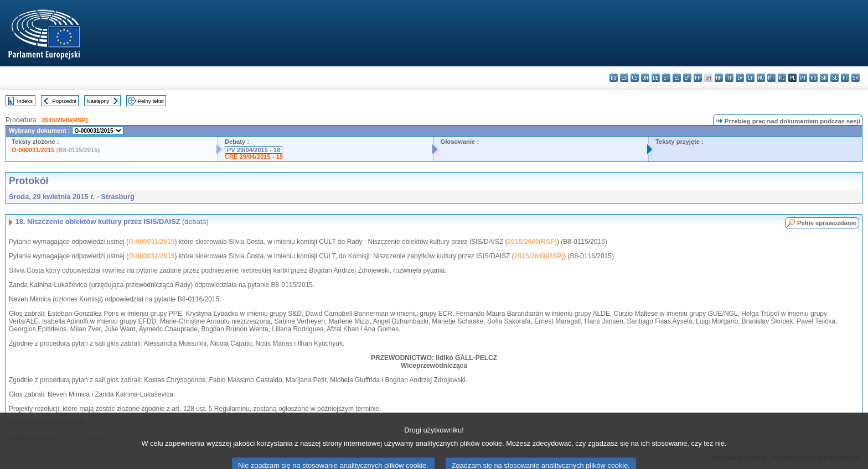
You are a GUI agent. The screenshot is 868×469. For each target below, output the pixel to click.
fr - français (698, 78)
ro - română (813, 78)
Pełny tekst (151, 101)
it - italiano (729, 78)
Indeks (25, 101)
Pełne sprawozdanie (827, 223)
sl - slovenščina (835, 78)
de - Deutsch (656, 78)
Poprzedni (64, 101)
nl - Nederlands (782, 78)
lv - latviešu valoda (740, 78)
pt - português (803, 78)
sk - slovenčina (824, 78)
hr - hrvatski (719, 78)
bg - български (614, 78)
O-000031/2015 (33, 150)
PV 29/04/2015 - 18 (254, 150)
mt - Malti (771, 78)
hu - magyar (761, 78)
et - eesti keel (666, 78)
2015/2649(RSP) (64, 120)
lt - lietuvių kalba (750, 78)
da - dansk (645, 78)
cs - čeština (635, 78)
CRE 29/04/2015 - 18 (254, 157)
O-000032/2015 (151, 256)
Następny (98, 101)
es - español (624, 78)
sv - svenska (856, 78)
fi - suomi (845, 78)
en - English (687, 78)
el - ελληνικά (677, 78)
